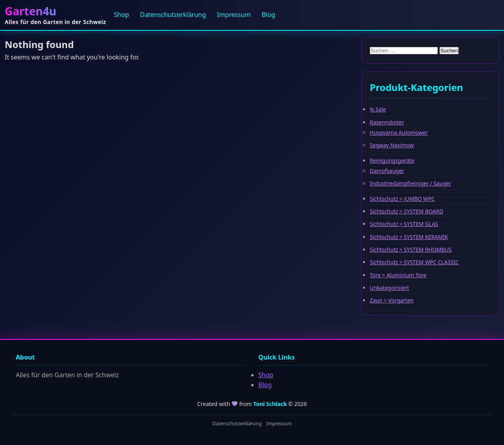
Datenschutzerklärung (173, 15)
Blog (269, 15)
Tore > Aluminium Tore (398, 275)
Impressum (234, 15)
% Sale (378, 109)
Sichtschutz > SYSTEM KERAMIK (409, 237)
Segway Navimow (392, 145)
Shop (121, 15)
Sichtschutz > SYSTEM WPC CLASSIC (414, 262)
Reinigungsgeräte (392, 160)
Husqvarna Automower (399, 133)
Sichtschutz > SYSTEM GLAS (404, 224)
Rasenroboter (387, 122)
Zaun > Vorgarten (392, 300)
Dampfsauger (387, 171)
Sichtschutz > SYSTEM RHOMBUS (411, 249)
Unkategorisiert (389, 288)
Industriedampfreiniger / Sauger (410, 183)
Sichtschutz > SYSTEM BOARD (407, 211)
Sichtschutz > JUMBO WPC (402, 199)
